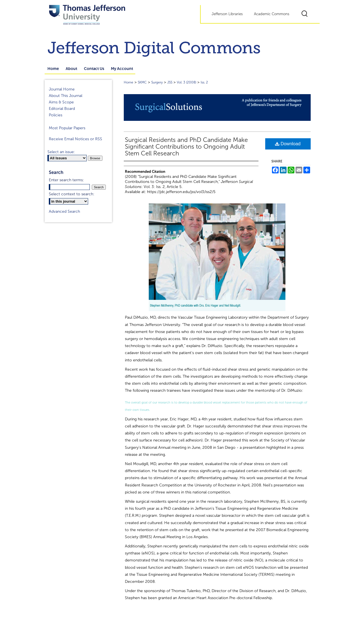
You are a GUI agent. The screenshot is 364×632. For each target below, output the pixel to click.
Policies (56, 115)
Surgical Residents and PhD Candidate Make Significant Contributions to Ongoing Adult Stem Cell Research (186, 147)
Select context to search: (72, 194)
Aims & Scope (61, 102)
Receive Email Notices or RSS (75, 139)
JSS (170, 82)
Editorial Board (62, 109)
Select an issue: (61, 152)
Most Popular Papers (67, 128)
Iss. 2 (204, 82)
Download (288, 144)
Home (129, 82)
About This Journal (66, 96)
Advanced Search (64, 211)
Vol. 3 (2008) (186, 82)
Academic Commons (272, 14)
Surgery (157, 82)
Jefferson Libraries (227, 14)
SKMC (142, 82)
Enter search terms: (66, 180)
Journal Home (62, 89)
